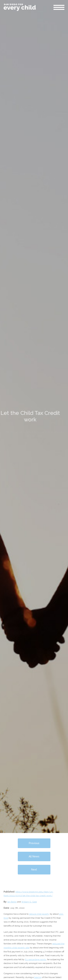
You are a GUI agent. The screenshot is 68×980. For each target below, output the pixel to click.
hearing (38, 977)
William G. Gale (29, 902)
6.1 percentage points (36, 959)
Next (34, 870)
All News (34, 856)
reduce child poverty (39, 914)
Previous (34, 843)
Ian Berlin (12, 902)
